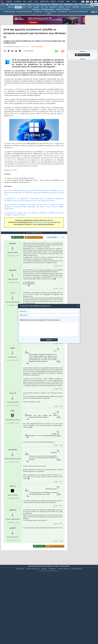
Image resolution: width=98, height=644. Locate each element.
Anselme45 (13, 480)
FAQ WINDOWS (38, 12)
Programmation (68, 5)
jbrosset (13, 274)
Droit (68, 2)
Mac (47, 7)
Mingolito (13, 301)
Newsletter (44, 2)
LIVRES (49, 14)
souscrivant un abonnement (43, 233)
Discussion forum (82, 55)
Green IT (68, 7)
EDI (61, 5)
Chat (36, 2)
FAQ (24, 2)
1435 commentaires (37, 57)
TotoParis (13, 541)
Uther (13, 441)
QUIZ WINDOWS (63, 12)
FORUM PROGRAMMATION (24, 12)
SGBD (76, 5)
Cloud (29, 5)
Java (49, 5)
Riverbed (14, 180)
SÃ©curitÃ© (76, 7)
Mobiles (87, 5)
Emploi (53, 2)
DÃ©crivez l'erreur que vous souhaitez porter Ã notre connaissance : (49, 328)
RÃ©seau (61, 7)
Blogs (30, 2)
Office (81, 5)
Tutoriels (17, 2)
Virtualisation (36, 9)
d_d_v (13, 324)
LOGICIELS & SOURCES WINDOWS (78, 12)
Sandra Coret (24, 57)
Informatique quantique (48, 9)
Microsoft (43, 5)
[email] (54, 315)
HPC (42, 7)
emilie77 (13, 559)
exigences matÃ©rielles (16, 100)
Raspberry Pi (53, 7)
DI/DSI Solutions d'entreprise (18, 5)
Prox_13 (13, 424)
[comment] (49, 329)
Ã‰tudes (61, 2)
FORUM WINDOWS (10, 12)
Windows (18, 7)
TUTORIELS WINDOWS (50, 12)
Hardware (36, 7)
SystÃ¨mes (94, 5)
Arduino (30, 7)
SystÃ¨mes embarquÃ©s (87, 7)
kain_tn (13, 517)
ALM (37, 5)
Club (74, 2)
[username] (54, 312)
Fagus (13, 379)
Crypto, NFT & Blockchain (63, 9)
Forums (9, 2)
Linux (24, 7)
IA (34, 5)
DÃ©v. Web (55, 5)
